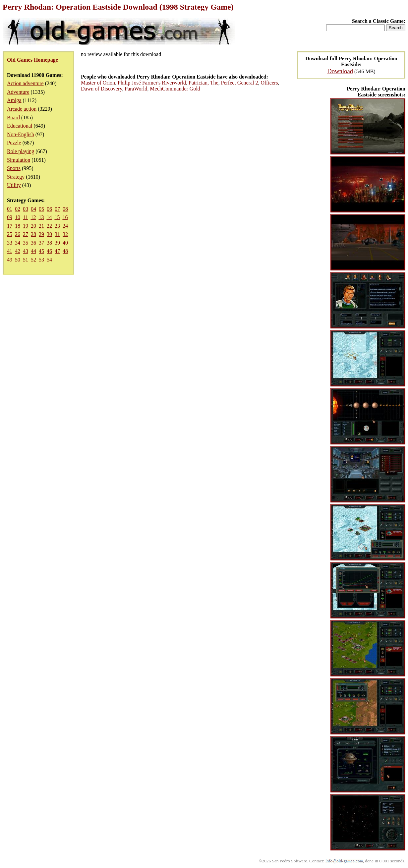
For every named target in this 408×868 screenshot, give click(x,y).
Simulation (19, 160)
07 (57, 209)
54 (49, 260)
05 (41, 209)
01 (10, 209)
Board (13, 117)
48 (65, 251)
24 (65, 226)
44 (33, 251)
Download (340, 71)
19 (26, 226)
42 (18, 251)
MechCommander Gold (175, 89)
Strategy (16, 177)
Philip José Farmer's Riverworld (152, 83)
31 (57, 234)
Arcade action (22, 109)
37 (41, 243)
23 (57, 226)
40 (65, 243)
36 (33, 243)
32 (65, 234)
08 (65, 209)
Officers (269, 83)
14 (49, 217)
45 (41, 251)
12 (33, 217)
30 (49, 234)
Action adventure (25, 83)
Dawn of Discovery (101, 89)
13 (41, 217)
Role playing (21, 151)
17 (10, 226)
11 (25, 217)
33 (10, 243)
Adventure (18, 92)
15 (57, 217)
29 (41, 234)
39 (57, 243)
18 (18, 226)
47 (57, 251)
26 (18, 234)
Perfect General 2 (240, 83)
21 (41, 226)
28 (33, 234)
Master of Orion (98, 83)
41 (10, 251)
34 (18, 243)
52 (33, 260)
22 (49, 226)
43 (26, 251)
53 (41, 260)
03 (26, 209)
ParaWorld (136, 89)
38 (49, 243)
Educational (20, 126)
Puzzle (14, 143)
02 (18, 209)
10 (18, 217)
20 (33, 226)
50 (18, 260)
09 (10, 217)
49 (10, 260)
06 (49, 209)
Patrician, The (203, 83)
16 (65, 217)
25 (10, 234)
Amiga (14, 100)
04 (33, 209)
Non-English (21, 134)
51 (26, 260)
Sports (14, 168)
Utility (14, 185)
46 (49, 251)
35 (26, 243)
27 (26, 234)
